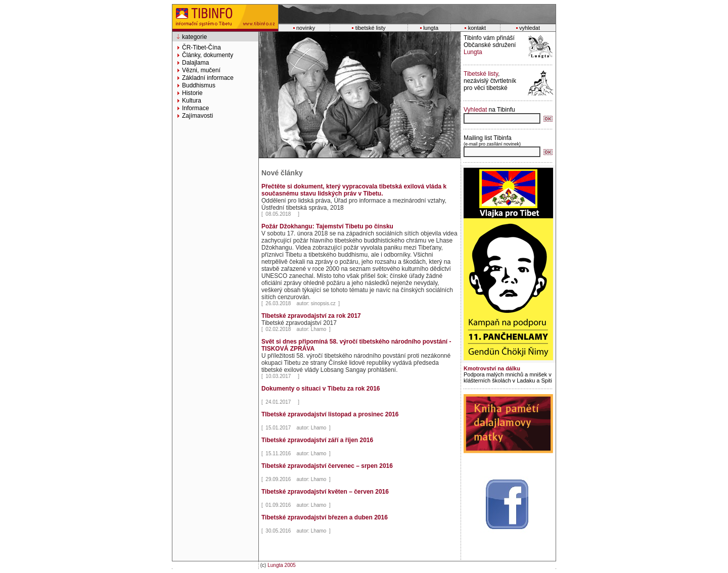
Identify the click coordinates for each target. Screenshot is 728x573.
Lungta (473, 52)
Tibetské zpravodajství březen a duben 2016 (325, 517)
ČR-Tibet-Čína (201, 47)
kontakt (477, 28)
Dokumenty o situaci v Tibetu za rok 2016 (321, 389)
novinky (306, 28)
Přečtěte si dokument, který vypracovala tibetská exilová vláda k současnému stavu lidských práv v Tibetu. (354, 190)
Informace (195, 108)
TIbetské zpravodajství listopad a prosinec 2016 (330, 414)
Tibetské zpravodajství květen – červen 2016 (325, 492)
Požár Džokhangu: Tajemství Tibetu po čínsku (327, 226)
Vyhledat (475, 110)
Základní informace (208, 78)
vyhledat (530, 28)
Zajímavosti (197, 116)
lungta (431, 28)
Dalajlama (195, 63)
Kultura (192, 101)
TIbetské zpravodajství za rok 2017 (311, 316)
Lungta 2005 (282, 565)
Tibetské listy (481, 74)
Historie (192, 93)
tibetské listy (371, 28)
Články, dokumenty (208, 55)
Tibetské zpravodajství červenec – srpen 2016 (327, 466)
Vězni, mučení (201, 70)
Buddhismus (199, 85)
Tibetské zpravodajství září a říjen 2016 (317, 440)
